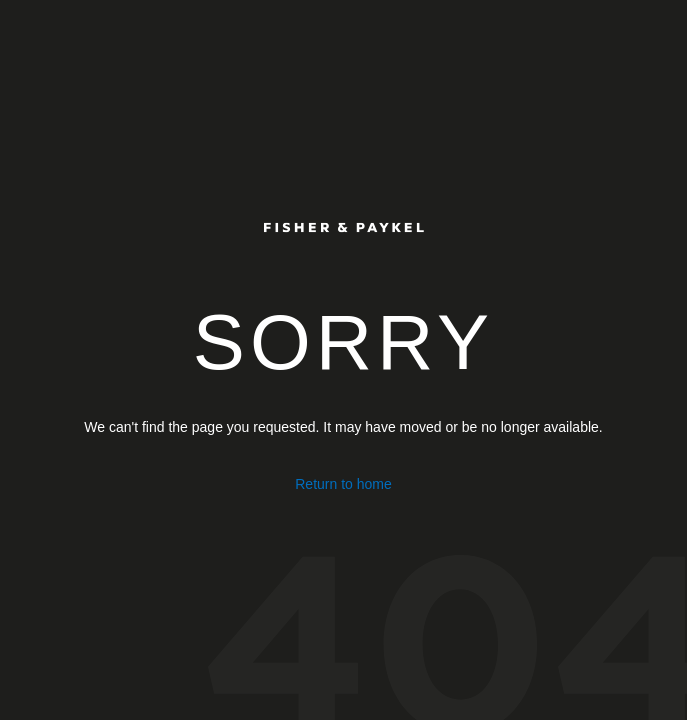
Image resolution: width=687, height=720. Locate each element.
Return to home (343, 484)
